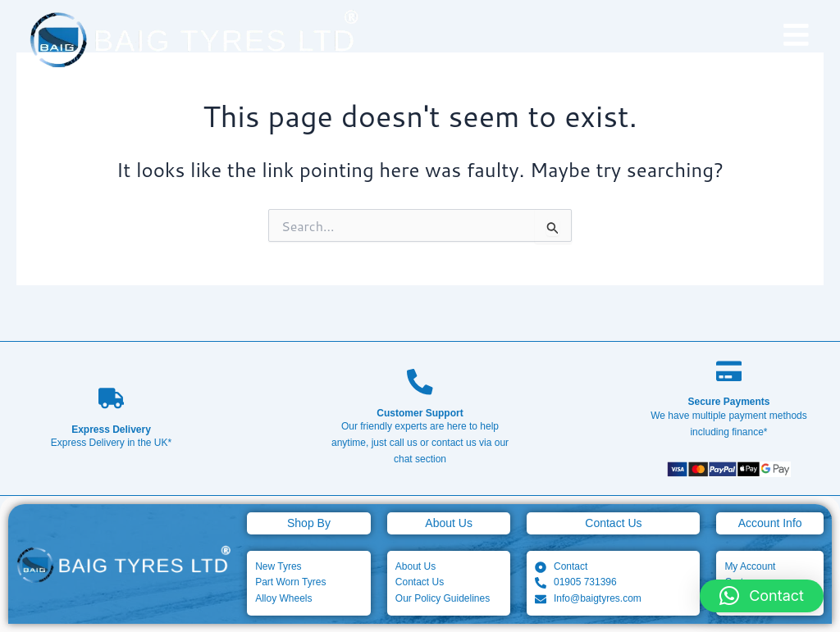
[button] (762, 596)
